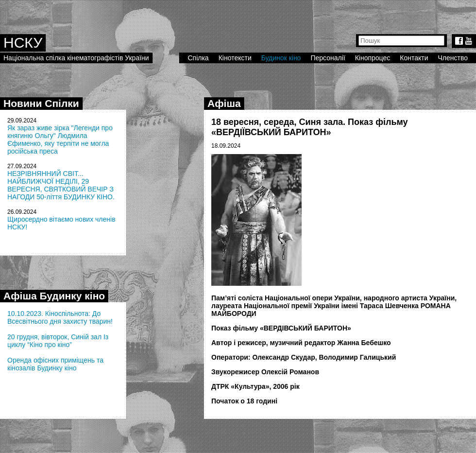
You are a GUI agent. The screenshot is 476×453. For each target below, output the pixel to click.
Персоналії (328, 58)
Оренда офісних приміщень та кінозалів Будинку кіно (55, 364)
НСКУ (23, 43)
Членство (453, 58)
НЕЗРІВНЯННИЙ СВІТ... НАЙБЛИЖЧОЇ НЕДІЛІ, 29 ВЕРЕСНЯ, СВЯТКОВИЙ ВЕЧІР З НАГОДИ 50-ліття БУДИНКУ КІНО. (61, 185)
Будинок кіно (281, 58)
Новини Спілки (41, 103)
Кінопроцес (373, 58)
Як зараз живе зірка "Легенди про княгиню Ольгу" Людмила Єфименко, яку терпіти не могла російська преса (60, 139)
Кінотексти (235, 58)
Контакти (414, 58)
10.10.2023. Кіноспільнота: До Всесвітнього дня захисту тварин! (60, 317)
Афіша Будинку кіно (54, 296)
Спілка (198, 58)
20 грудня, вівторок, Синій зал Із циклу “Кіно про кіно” (58, 341)
